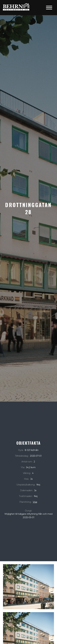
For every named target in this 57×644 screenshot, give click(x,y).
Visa (35, 502)
